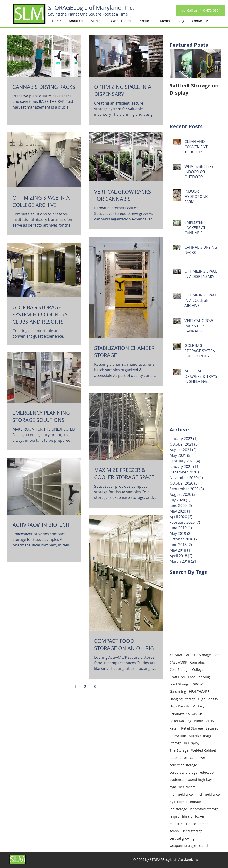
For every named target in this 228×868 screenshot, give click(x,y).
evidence (177, 780)
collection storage (183, 765)
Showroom (178, 736)
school (175, 831)
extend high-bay (199, 780)
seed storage (192, 831)
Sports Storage (200, 736)
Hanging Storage (183, 699)
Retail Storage (192, 728)
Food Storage (180, 684)
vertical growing (182, 838)
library (187, 816)
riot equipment (198, 824)
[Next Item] (213, 64)
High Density (208, 699)
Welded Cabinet (204, 750)
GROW (198, 684)
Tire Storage (179, 750)
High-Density (180, 706)
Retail (174, 728)
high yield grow (182, 794)
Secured (212, 728)
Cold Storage (179, 669)
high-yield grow (208, 794)
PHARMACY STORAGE (186, 714)
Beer (217, 655)
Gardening (178, 692)
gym (173, 787)
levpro (174, 816)
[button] (97, 21)
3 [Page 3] (95, 687)
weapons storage (183, 846)
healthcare (187, 787)
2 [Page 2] (85, 687)
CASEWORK (178, 662)
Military (198, 706)
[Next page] (104, 687)
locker (200, 816)
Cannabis (197, 662)
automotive (178, 758)
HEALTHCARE (199, 692)
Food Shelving (199, 677)
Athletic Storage (198, 655)
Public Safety (204, 721)
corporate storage (183, 772)
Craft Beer (178, 677)
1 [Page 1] (75, 687)
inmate (196, 802)
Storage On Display (184, 743)
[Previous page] (65, 687)
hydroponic (178, 802)
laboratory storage (204, 809)
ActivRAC (176, 655)
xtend (203, 846)
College (198, 669)
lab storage (178, 809)
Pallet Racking (180, 721)
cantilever (198, 758)
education (208, 772)
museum (176, 824)
